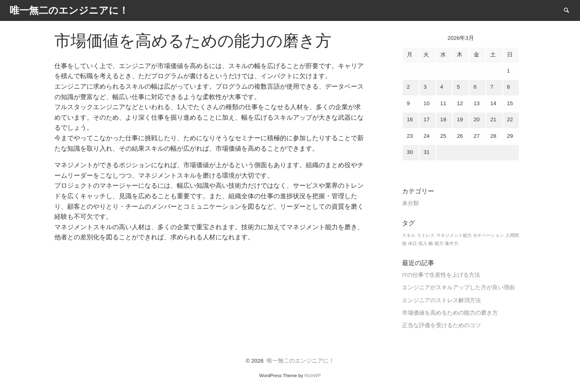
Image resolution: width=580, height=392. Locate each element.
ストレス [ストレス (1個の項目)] (426, 235)
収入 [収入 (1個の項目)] (423, 243)
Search (570, 10)
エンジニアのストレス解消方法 (441, 300)
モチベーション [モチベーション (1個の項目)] (488, 235)
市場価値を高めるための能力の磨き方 (450, 313)
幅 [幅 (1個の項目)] (431, 243)
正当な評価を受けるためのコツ (441, 325)
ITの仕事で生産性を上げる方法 (441, 275)
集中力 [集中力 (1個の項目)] (452, 243)
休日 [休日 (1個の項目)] (412, 243)
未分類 (410, 203)
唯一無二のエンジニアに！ (300, 361)
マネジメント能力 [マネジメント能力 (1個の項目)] (454, 235)
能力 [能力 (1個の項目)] (439, 243)
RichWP (313, 375)
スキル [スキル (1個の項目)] (409, 235)
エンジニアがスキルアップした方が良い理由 (458, 287)
